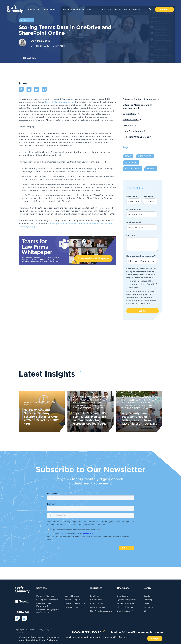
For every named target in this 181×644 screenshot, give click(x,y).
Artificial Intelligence (87, 397)
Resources (148, 607)
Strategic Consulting (126, 603)
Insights (98, 408)
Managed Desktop (72, 596)
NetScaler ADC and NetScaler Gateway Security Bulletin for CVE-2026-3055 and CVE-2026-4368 (42, 416)
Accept (155, 639)
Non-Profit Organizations (136, 137)
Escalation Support (72, 600)
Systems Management (127, 600)
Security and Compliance (39, 402)
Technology (96, 405)
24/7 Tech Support (125, 611)
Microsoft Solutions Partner (127, 9)
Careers (147, 603)
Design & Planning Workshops (59, 102)
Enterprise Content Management (140, 99)
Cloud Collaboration (126, 607)
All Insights (29, 58)
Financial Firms (131, 119)
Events (90, 9)
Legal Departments (133, 131)
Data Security (123, 596)
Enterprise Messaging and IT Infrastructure (137, 106)
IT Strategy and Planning (74, 603)
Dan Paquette (40, 41)
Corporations (129, 114)
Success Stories (49, 9)
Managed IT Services (45, 596)
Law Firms (128, 125)
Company (104, 9)
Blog (146, 611)
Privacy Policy (144, 294)
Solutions (32, 9)
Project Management (73, 607)
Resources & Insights (72, 9)
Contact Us (165, 9)
